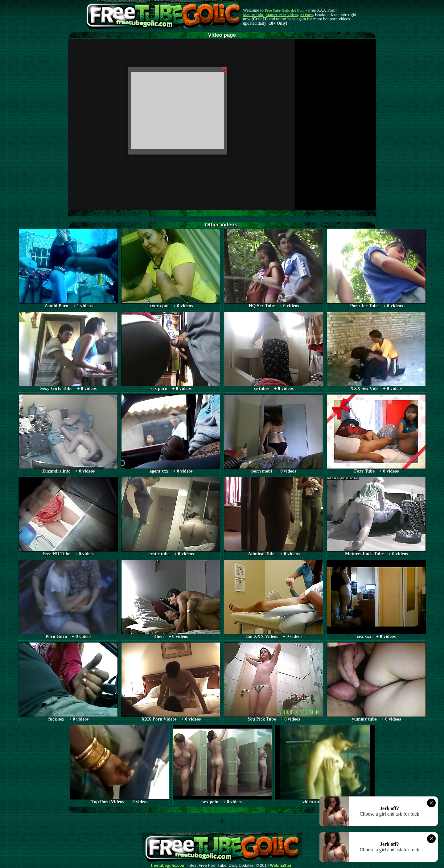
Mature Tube (253, 15)
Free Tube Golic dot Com (284, 10)
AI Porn (306, 15)
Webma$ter (281, 866)
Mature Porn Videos (282, 15)
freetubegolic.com (168, 866)
